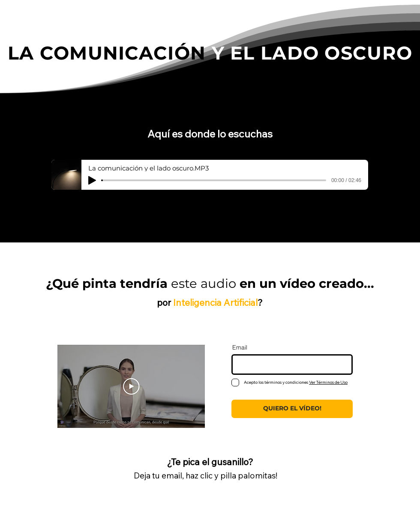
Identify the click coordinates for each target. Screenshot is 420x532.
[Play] (92, 180)
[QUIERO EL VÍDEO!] (292, 409)
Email (240, 347)
